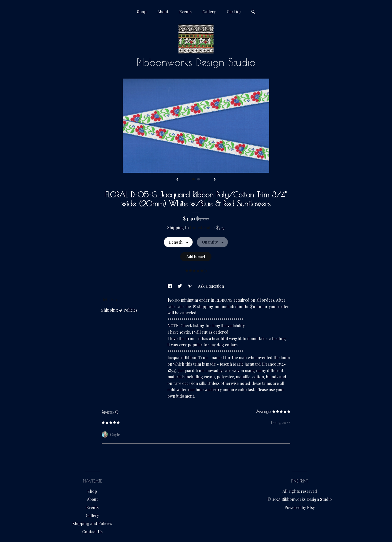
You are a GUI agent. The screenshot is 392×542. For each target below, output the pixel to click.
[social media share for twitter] (180, 286)
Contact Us (92, 532)
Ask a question (211, 286)
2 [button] (198, 179)
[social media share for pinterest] (190, 286)
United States (202, 228)
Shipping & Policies (119, 310)
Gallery (209, 12)
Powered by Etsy (300, 507)
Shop (142, 12)
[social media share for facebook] (170, 286)
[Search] (253, 12)
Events (185, 12)
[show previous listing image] (177, 180)
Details (109, 299)
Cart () (234, 12)
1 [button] (193, 179)
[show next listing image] (215, 180)
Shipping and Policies (92, 523)
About (163, 12)
